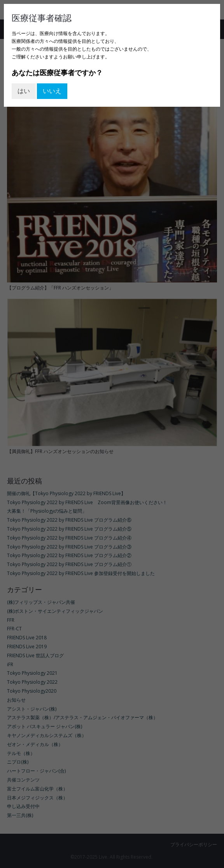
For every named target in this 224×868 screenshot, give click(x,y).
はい (24, 91)
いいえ (52, 91)
